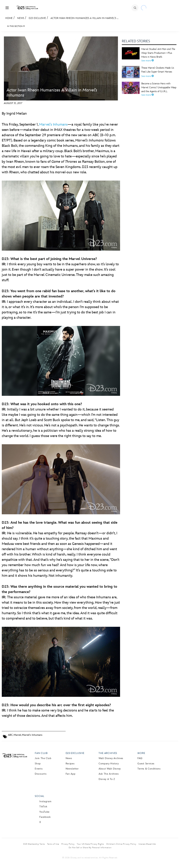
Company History (109, 764)
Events (39, 769)
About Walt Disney (110, 769)
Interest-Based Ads (147, 844)
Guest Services (146, 764)
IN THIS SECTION (15, 26)
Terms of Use (53, 844)
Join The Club (43, 758)
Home (9, 18)
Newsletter (72, 769)
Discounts (41, 774)
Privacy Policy (68, 844)
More (141, 753)
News (21, 18)
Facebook (45, 817)
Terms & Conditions (149, 769)
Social (39, 796)
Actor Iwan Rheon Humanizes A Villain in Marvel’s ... (85, 18)
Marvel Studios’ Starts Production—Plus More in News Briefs (158, 53)
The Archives (108, 753)
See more (148, 61)
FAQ (140, 758)
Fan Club (41, 753)
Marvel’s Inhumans (53, 125)
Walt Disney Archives (111, 758)
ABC (10, 735)
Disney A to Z (107, 779)
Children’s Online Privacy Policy (121, 844)
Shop (38, 764)
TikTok (43, 807)
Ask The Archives (109, 774)
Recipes (70, 764)
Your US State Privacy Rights (90, 844)
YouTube (44, 812)
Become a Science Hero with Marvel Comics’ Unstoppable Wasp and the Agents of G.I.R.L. (159, 87)
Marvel (17, 735)
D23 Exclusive (37, 18)
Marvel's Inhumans (32, 735)
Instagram (45, 801)
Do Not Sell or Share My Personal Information (90, 847)
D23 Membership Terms (34, 844)
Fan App (70, 774)
